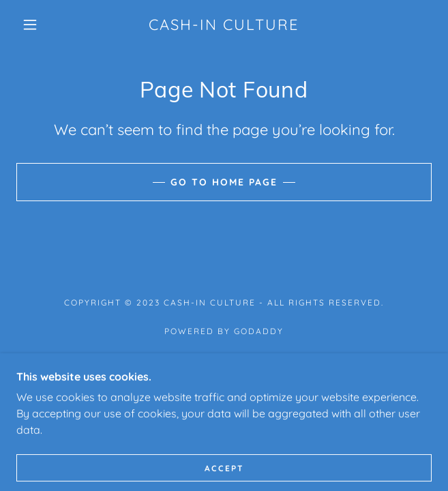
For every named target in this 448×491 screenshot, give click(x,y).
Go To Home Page (224, 182)
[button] (37, 25)
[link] (224, 25)
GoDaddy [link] (259, 331)
